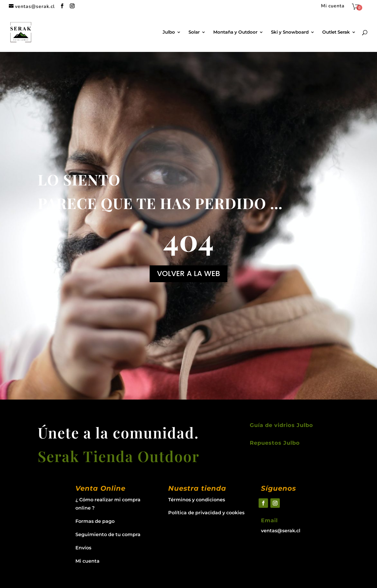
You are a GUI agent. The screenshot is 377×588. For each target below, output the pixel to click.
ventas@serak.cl (281, 531)
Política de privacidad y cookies (206, 513)
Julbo (169, 32)
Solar (194, 32)
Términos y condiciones (197, 500)
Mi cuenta (333, 6)
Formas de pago (95, 521)
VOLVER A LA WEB (188, 274)
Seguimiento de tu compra (108, 534)
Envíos (83, 548)
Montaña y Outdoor (235, 32)
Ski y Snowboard (290, 32)
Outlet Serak (336, 32)
